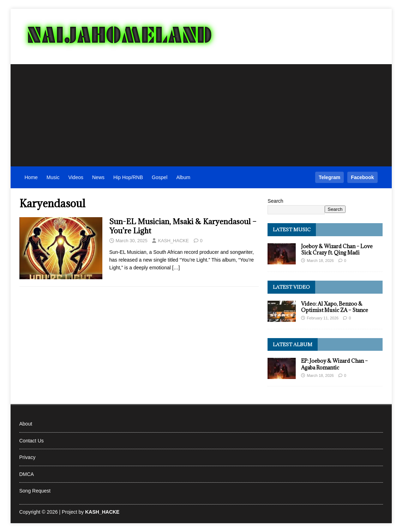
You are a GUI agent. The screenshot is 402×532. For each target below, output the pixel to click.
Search (275, 201)
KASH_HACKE (173, 241)
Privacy (28, 457)
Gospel (160, 177)
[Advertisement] (201, 114)
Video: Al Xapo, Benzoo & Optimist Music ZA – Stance (335, 307)
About (26, 424)
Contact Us (32, 441)
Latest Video (291, 287)
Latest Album (293, 344)
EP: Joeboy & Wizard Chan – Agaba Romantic (334, 364)
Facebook (362, 177)
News (98, 177)
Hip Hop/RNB (128, 177)
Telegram (329, 177)
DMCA (27, 474)
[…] (176, 268)
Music (53, 177)
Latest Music (292, 230)
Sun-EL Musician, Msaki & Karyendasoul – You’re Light (183, 226)
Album (183, 177)
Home (31, 177)
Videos (76, 177)
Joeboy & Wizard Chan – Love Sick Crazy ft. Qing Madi (337, 249)
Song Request (35, 491)
